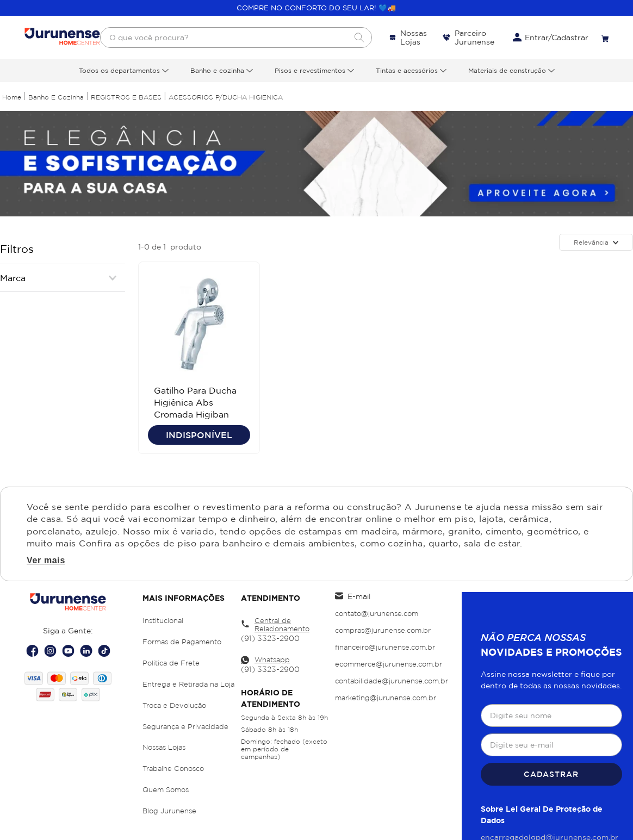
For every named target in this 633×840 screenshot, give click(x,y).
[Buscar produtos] (359, 38)
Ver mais (46, 561)
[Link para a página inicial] (12, 97)
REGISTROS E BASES (126, 97)
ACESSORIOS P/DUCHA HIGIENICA (226, 97)
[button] (63, 278)
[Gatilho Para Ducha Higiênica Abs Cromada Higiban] (199, 358)
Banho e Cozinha (56, 97)
